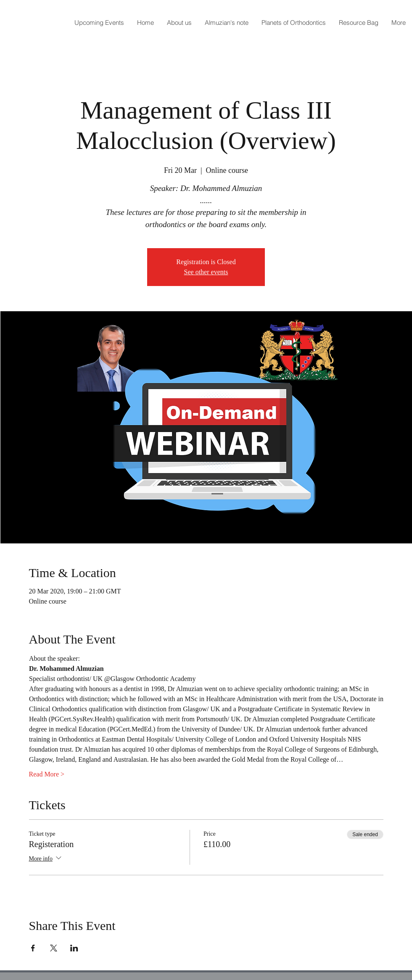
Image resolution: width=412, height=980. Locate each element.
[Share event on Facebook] (33, 948)
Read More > (47, 774)
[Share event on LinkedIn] (74, 948)
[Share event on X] (54, 948)
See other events (206, 272)
